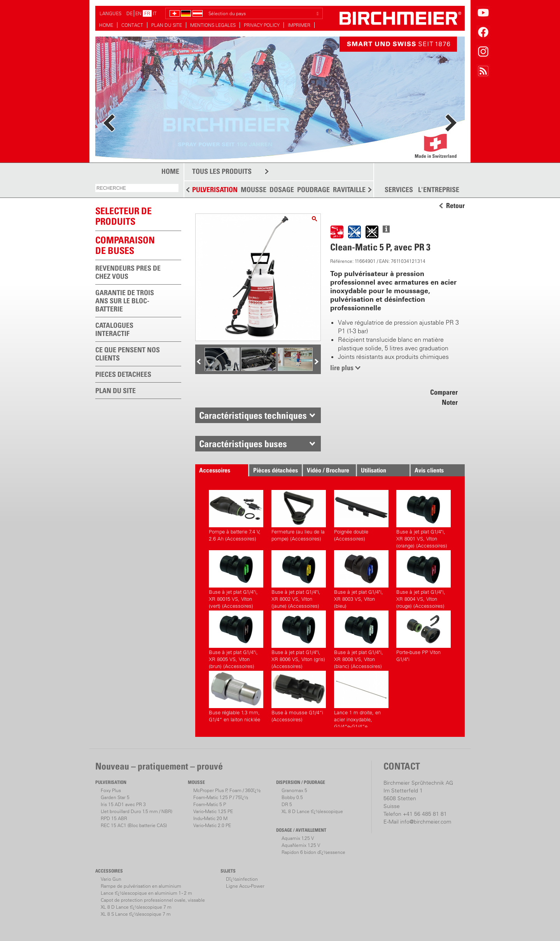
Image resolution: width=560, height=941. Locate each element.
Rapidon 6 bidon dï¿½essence (313, 852)
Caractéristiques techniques (253, 415)
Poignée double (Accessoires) (361, 516)
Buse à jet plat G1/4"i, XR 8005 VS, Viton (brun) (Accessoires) (236, 639)
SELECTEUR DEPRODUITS (123, 216)
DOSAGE (282, 190)
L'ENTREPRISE (439, 190)
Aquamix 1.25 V (298, 838)
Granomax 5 (294, 790)
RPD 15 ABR (114, 818)
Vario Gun (111, 879)
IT (155, 13)
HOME (106, 25)
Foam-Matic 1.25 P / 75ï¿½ (221, 797)
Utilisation (374, 470)
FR (147, 13)
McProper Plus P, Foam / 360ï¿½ (227, 790)
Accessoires (215, 470)
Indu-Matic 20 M (210, 818)
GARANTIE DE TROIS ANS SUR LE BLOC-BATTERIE (125, 301)
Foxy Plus (111, 790)
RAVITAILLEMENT (358, 190)
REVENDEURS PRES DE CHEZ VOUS (128, 272)
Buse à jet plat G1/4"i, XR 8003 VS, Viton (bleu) (361, 578)
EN (138, 13)
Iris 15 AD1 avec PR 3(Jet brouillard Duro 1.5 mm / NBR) (136, 808)
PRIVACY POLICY (262, 25)
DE (129, 13)
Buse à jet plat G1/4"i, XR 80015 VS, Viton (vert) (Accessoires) (236, 578)
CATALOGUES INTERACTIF (114, 329)
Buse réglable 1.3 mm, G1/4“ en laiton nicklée (236, 697)
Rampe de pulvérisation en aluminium (141, 886)
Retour (455, 206)
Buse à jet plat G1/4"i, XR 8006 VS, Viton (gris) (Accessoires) (299, 639)
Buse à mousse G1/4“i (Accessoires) (299, 697)
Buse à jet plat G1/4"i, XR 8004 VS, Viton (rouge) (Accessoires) (423, 578)
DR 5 (287, 804)
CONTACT (132, 25)
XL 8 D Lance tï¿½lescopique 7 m (136, 907)
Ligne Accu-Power (245, 886)
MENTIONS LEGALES (213, 25)
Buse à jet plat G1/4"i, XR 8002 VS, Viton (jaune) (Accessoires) (299, 578)
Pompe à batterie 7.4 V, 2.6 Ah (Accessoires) (236, 516)
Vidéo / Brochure (328, 470)
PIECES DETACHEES (123, 374)
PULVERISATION (215, 190)
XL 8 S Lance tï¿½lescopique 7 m (136, 914)
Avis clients (429, 470)
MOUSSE (254, 190)
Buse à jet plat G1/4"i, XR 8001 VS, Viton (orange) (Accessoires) (423, 518)
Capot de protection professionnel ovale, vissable (153, 900)
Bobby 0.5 (292, 797)
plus (127, 59)
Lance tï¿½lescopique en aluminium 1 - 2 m (146, 893)
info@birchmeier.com (426, 822)
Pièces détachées (276, 470)
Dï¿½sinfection (242, 879)
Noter (450, 402)
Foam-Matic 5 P (210, 804)
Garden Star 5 (115, 797)
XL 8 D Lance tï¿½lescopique (312, 811)
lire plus (342, 368)
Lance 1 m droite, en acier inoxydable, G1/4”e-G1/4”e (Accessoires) (361, 699)
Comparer (444, 392)
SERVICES (399, 190)
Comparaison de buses (125, 245)
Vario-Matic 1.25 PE (213, 811)
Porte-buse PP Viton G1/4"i (423, 636)
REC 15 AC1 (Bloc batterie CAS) (134, 825)
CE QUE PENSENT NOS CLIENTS (128, 354)
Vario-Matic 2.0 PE (212, 825)
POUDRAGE (313, 190)
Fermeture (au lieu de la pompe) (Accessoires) (299, 516)
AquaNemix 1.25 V (301, 845)
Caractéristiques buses (243, 444)
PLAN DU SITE (167, 25)
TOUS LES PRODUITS (222, 171)
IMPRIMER (299, 25)
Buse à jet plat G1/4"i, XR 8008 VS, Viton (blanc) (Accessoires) (361, 639)
